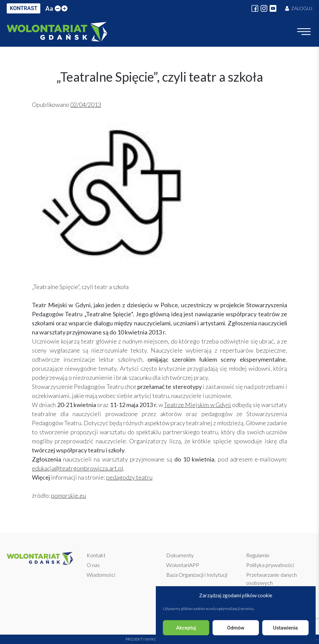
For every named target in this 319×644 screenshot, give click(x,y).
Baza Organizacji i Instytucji (197, 575)
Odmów (236, 628)
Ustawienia (285, 628)
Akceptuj (186, 628)
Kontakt (96, 555)
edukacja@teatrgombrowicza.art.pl (78, 468)
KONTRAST (24, 8)
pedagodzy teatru (129, 477)
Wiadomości (101, 575)
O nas (93, 565)
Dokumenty (180, 555)
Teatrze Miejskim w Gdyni (197, 405)
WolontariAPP (183, 565)
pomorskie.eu (69, 495)
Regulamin (258, 555)
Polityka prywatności (270, 565)
